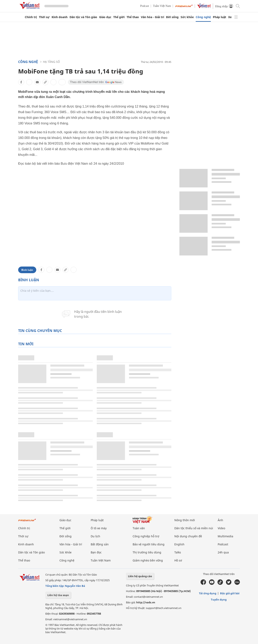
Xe (230, 17)
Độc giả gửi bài (230, 593)
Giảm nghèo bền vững (148, 560)
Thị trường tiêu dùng (147, 552)
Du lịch (95, 536)
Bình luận (27, 270)
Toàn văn (139, 528)
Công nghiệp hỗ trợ (146, 536)
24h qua (223, 552)
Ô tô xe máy (99, 528)
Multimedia (225, 536)
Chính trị (31, 17)
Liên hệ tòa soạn (58, 595)
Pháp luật (220, 17)
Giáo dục (105, 17)
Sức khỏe (187, 17)
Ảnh (220, 520)
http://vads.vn (146, 602)
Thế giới (119, 17)
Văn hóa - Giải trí (152, 17)
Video (221, 528)
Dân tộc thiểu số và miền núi (194, 528)
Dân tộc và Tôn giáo (83, 17)
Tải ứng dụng (208, 593)
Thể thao (133, 17)
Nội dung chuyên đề (188, 536)
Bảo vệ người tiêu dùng (149, 544)
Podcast (145, 6)
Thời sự (44, 17)
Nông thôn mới (185, 520)
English (179, 544)
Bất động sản (100, 544)
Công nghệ (203, 17)
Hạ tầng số (51, 62)
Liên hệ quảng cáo (140, 576)
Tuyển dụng (219, 600)
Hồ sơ (178, 560)
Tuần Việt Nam (162, 6)
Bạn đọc (96, 552)
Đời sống (172, 17)
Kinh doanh (60, 17)
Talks (178, 552)
